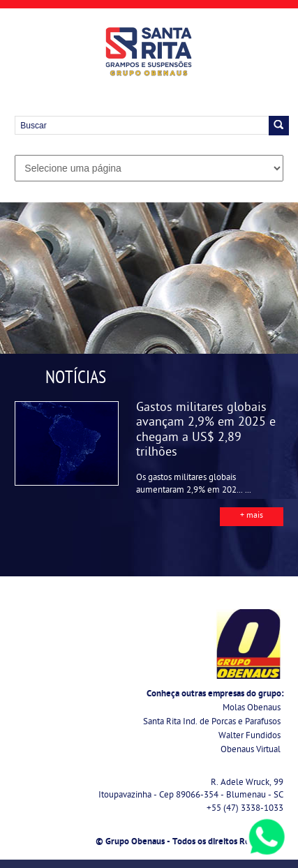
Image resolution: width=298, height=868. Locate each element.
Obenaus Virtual (251, 750)
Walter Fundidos (249, 736)
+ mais (252, 516)
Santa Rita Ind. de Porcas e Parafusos (212, 723)
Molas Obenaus (252, 709)
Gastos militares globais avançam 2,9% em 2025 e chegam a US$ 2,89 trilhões (206, 431)
